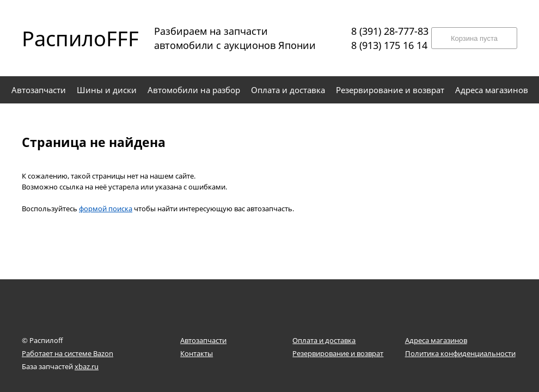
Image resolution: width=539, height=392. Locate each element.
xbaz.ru (87, 366)
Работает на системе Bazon (68, 353)
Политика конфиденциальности (460, 353)
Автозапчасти (203, 340)
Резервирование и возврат (338, 353)
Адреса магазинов (436, 340)
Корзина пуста (474, 38)
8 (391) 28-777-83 (390, 31)
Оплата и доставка (324, 340)
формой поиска (106, 209)
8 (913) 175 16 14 (389, 45)
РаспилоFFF (71, 38)
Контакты (197, 353)
